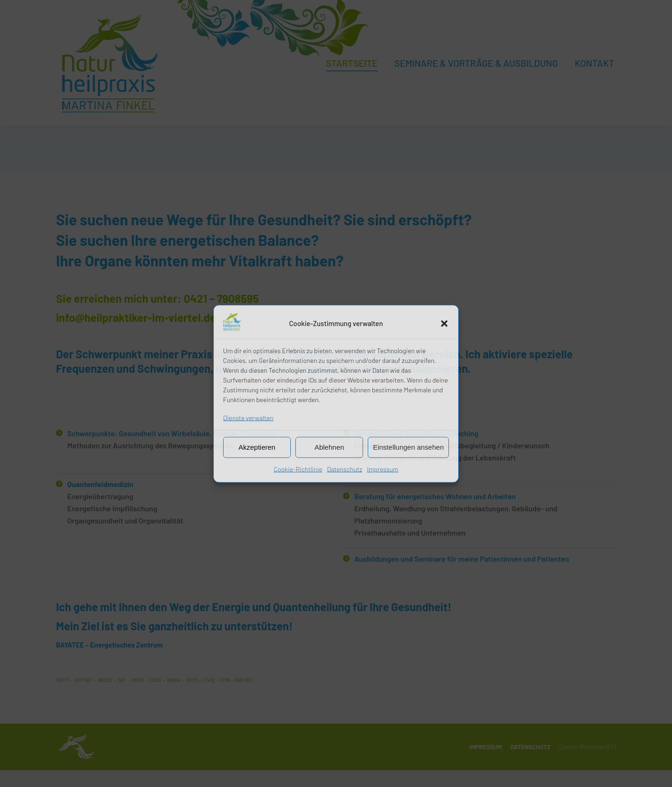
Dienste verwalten (248, 417)
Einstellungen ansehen (408, 447)
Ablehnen (329, 447)
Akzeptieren (257, 447)
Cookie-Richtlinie (298, 469)
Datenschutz (345, 469)
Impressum (382, 469)
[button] (444, 323)
